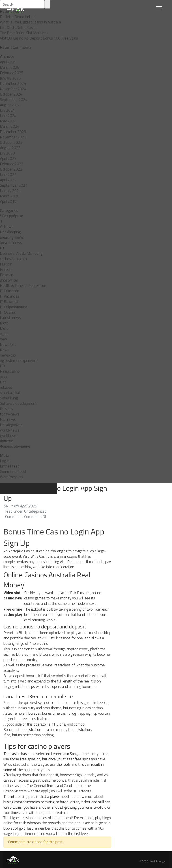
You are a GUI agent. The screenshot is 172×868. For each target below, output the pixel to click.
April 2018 (8, 201)
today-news (10, 414)
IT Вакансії (9, 302)
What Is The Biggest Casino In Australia (30, 22)
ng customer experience (19, 361)
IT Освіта (8, 312)
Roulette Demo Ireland (18, 17)
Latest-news (10, 318)
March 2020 (10, 196)
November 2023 (13, 137)
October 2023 (11, 142)
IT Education (10, 291)
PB (2, 366)
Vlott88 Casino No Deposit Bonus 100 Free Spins (39, 38)
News (5, 350)
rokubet (6, 387)
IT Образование (14, 307)
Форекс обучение (15, 446)
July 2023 (8, 153)
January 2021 (11, 191)
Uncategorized (11, 425)
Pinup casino (10, 371)
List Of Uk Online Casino (19, 27)
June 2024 (8, 116)
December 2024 (13, 83)
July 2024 (8, 110)
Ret (3, 382)
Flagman (7, 275)
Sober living (9, 398)
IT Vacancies (10, 296)
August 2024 (10, 105)
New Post (8, 344)
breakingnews (11, 243)
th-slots (6, 409)
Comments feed (13, 472)
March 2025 (10, 67)
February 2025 (12, 73)
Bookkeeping (10, 232)
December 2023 (13, 132)
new (3, 339)
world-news (10, 430)
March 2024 (10, 126)
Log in (5, 461)
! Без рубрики (12, 216)
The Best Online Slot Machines (24, 33)
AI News (7, 227)
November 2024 (13, 89)
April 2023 (8, 159)
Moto (4, 323)
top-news (8, 419)
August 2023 (10, 148)
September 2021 (14, 185)
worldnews (9, 436)
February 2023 (12, 164)
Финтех (6, 441)
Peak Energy (157, 861)
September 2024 (14, 100)
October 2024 (11, 94)
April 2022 (8, 180)
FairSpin (6, 264)
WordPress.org (12, 477)
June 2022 (8, 175)
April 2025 (8, 62)
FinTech (6, 269)
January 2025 (11, 78)
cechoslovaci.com (13, 259)
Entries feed (10, 466)
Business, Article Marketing (21, 253)
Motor (5, 328)
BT (2, 248)
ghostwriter (9, 280)
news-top (8, 355)
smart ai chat (10, 393)
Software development (18, 403)
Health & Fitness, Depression (23, 286)
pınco (4, 377)
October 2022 (11, 169)
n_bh (4, 334)
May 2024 (8, 121)
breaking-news (12, 237)
